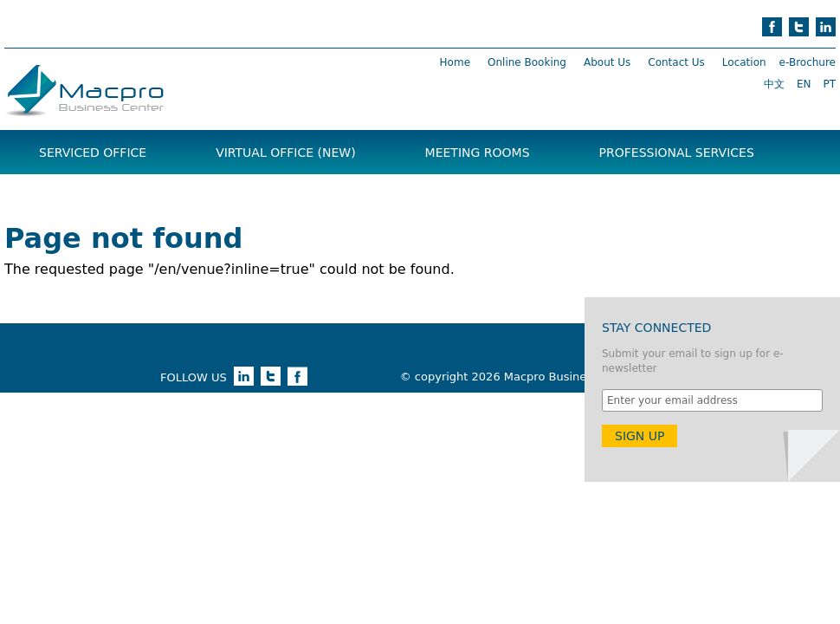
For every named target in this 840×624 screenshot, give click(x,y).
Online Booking (527, 62)
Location (744, 62)
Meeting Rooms (478, 153)
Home (455, 62)
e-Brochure (808, 62)
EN (804, 84)
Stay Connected (656, 328)
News (195, 196)
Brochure (73, 196)
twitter (799, 27)
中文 (774, 84)
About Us (607, 62)
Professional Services (677, 153)
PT (829, 84)
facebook (772, 27)
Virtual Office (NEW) (285, 153)
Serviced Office (93, 153)
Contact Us (676, 62)
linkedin (826, 27)
